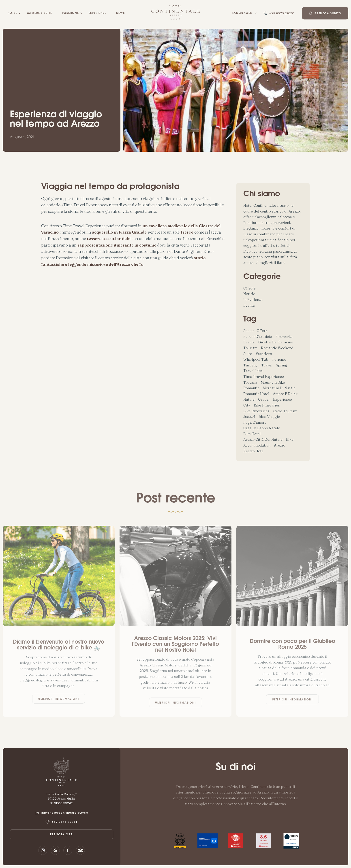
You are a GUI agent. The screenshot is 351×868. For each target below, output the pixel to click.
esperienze (98, 13)
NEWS (121, 13)
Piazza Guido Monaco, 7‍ (62, 794)
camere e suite (40, 13)
